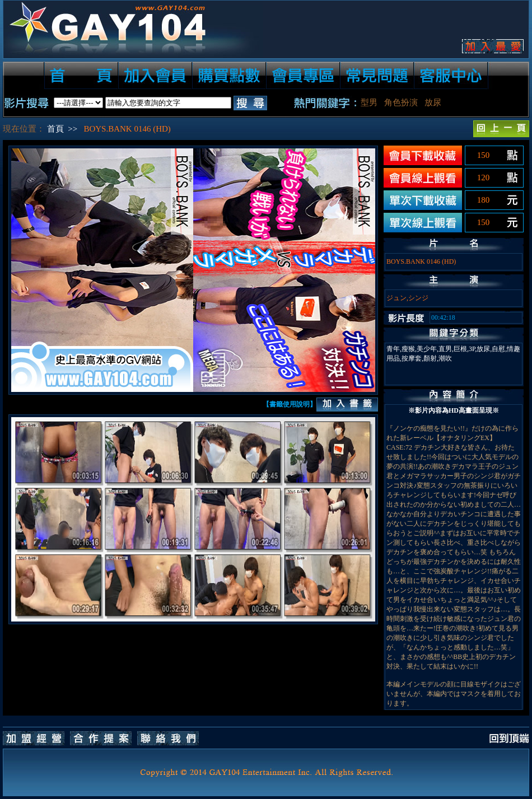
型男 (369, 102)
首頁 (55, 129)
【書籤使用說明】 (290, 404)
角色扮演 (401, 102)
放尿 (433, 102)
